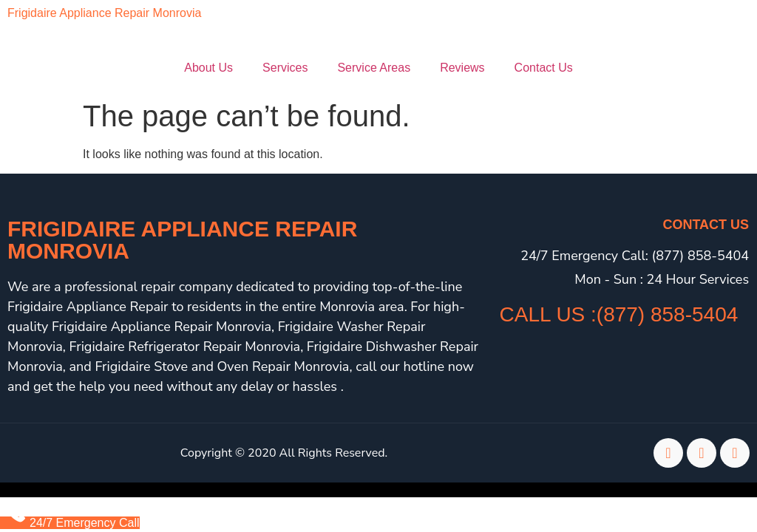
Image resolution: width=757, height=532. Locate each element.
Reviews (462, 68)
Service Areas (374, 68)
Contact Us (544, 68)
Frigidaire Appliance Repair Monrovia (104, 13)
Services (285, 68)
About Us (208, 68)
